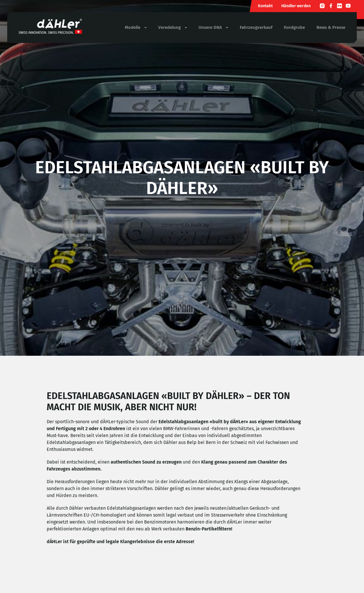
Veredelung (173, 28)
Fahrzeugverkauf (256, 27)
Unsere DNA (213, 28)
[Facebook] (331, 7)
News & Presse (331, 27)
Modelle (136, 28)
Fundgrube (294, 27)
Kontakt (265, 6)
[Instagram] (322, 7)
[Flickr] (340, 7)
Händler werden (296, 6)
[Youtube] (348, 7)
